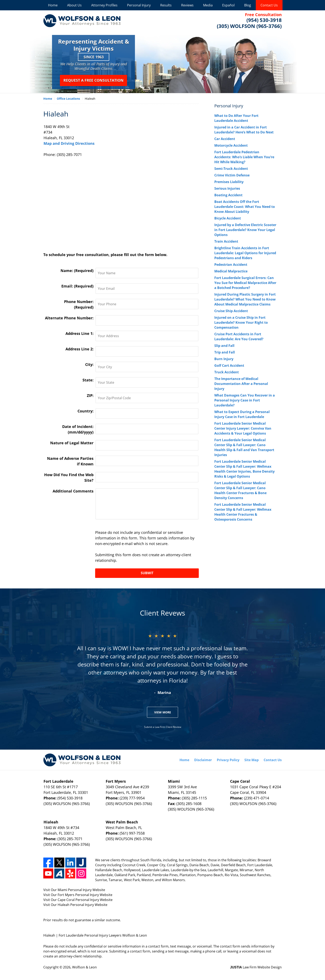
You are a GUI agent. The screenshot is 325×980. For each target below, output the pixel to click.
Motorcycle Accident (231, 145)
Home (53, 5)
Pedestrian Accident (231, 265)
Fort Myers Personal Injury (78, 895)
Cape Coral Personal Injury (78, 900)
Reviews (187, 5)
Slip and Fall (224, 346)
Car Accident (225, 139)
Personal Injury (139, 5)
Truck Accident (227, 372)
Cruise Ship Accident (231, 311)
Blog (248, 5)
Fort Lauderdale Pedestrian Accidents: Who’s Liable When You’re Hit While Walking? (244, 157)
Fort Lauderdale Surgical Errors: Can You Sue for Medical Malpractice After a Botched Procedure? (245, 283)
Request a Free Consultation (93, 80)
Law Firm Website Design (256, 967)
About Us (74, 5)
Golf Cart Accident (229, 365)
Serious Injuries (227, 188)
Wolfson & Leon (84, 967)
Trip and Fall (225, 352)
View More (163, 712)
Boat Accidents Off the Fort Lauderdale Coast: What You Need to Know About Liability (245, 207)
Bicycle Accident (228, 218)
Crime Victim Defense (232, 175)
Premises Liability (229, 182)
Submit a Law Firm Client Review (163, 727)
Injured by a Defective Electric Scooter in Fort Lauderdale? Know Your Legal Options (245, 230)
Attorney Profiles (104, 5)
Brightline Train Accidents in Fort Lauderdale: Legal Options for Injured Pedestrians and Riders (245, 253)
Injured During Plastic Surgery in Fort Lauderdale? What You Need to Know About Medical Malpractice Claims (245, 299)
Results (166, 5)
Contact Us (269, 5)
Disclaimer (203, 760)
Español (228, 5)
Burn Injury (224, 359)
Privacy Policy (228, 760)
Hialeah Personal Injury (76, 905)
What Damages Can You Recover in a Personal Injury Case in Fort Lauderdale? (245, 400)
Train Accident (226, 241)
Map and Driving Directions (69, 143)
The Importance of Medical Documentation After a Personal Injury (241, 384)
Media (208, 5)
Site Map (252, 760)
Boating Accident (228, 195)
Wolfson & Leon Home (82, 21)
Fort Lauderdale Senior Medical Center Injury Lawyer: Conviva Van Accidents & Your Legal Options (243, 428)
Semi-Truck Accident (231, 169)
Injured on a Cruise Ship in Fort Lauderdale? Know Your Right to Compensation (241, 322)
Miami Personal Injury (75, 890)
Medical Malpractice (231, 271)
